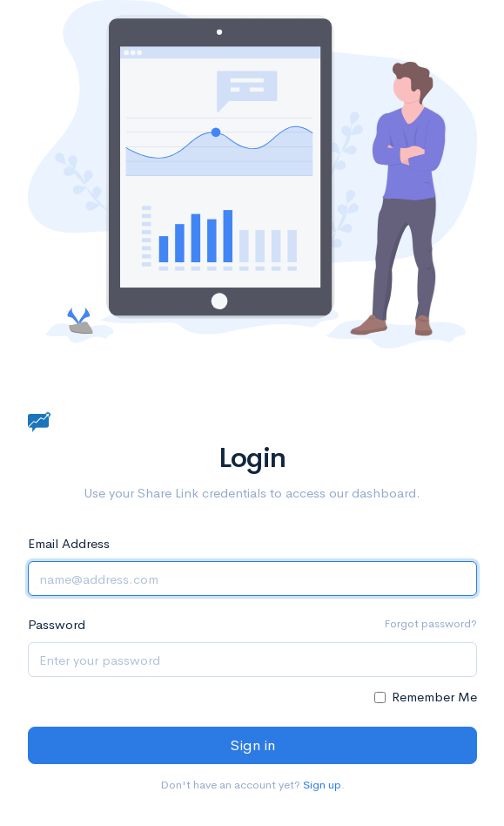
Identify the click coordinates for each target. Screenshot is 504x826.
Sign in (252, 745)
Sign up (322, 785)
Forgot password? (430, 623)
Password (57, 624)
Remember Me (434, 697)
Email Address (69, 543)
